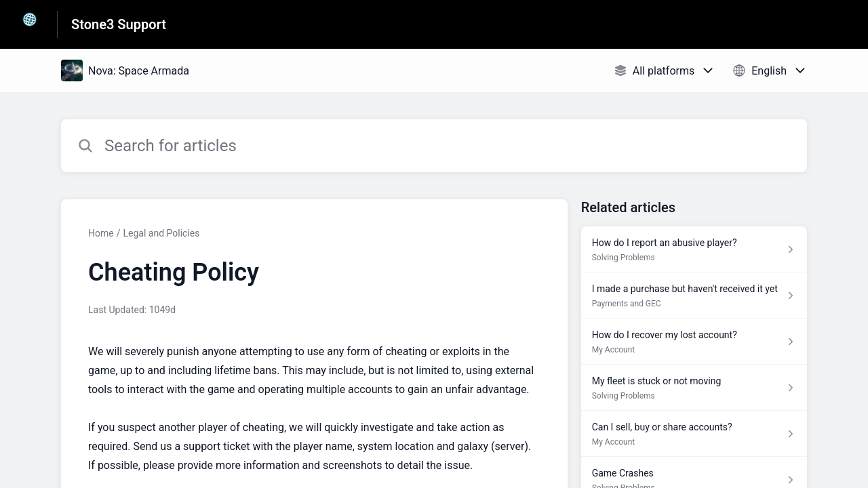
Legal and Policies (161, 233)
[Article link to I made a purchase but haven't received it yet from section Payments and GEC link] (694, 296)
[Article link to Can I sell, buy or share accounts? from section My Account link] (694, 434)
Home (101, 233)
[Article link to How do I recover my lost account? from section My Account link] (694, 342)
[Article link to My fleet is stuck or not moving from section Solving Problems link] (694, 388)
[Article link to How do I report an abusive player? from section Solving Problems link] (694, 249)
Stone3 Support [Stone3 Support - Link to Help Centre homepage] (119, 24)
